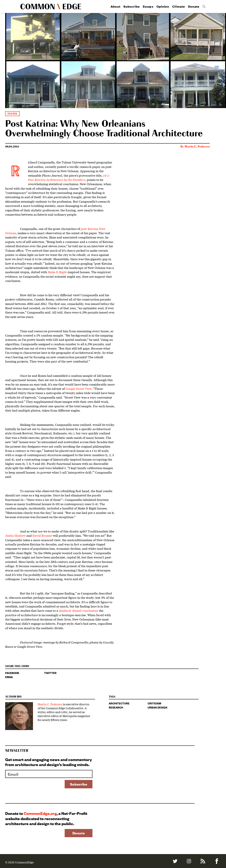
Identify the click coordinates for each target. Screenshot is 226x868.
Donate (194, 6)
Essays (148, 6)
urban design (157, 707)
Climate (178, 6)
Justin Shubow (15, 535)
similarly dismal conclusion (78, 610)
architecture (119, 703)
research (116, 707)
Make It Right (57, 272)
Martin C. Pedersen (197, 147)
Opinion (163, 6)
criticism (154, 703)
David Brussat (42, 535)
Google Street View (79, 388)
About (116, 6)
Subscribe (131, 6)
